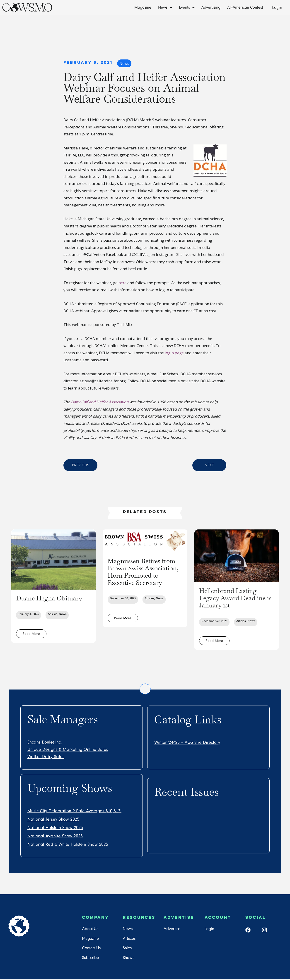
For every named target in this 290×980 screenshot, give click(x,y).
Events (187, 7)
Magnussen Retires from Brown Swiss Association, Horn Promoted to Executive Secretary (144, 575)
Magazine (143, 7)
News (165, 7)
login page (174, 353)
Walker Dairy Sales (46, 758)
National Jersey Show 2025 (53, 820)
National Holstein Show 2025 (55, 829)
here (122, 283)
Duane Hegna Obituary (38, 601)
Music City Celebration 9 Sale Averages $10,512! (74, 812)
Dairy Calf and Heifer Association (100, 402)
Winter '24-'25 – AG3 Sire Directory (187, 744)
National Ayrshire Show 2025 (55, 837)
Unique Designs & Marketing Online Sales (68, 751)
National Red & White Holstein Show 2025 (68, 845)
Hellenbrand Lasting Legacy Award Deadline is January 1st (235, 598)
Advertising (211, 7)
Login (277, 7)
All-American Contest (245, 7)
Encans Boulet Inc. (45, 743)
